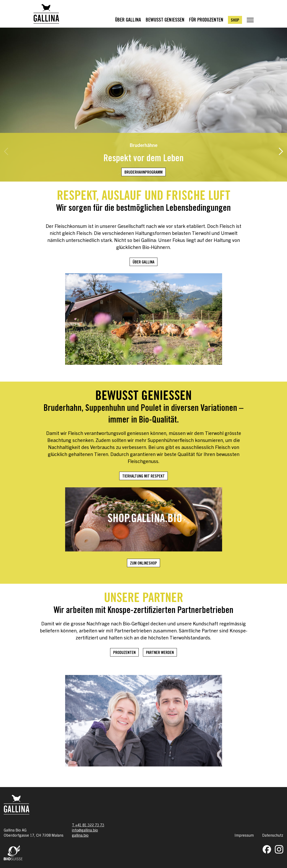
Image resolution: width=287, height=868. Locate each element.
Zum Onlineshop (143, 564)
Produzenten (124, 653)
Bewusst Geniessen (165, 20)
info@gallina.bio (85, 830)
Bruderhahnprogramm (143, 173)
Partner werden (160, 653)
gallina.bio (80, 835)
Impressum (244, 835)
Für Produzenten (206, 20)
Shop (235, 21)
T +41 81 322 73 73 (88, 825)
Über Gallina (128, 20)
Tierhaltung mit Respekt (143, 477)
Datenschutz (273, 835)
